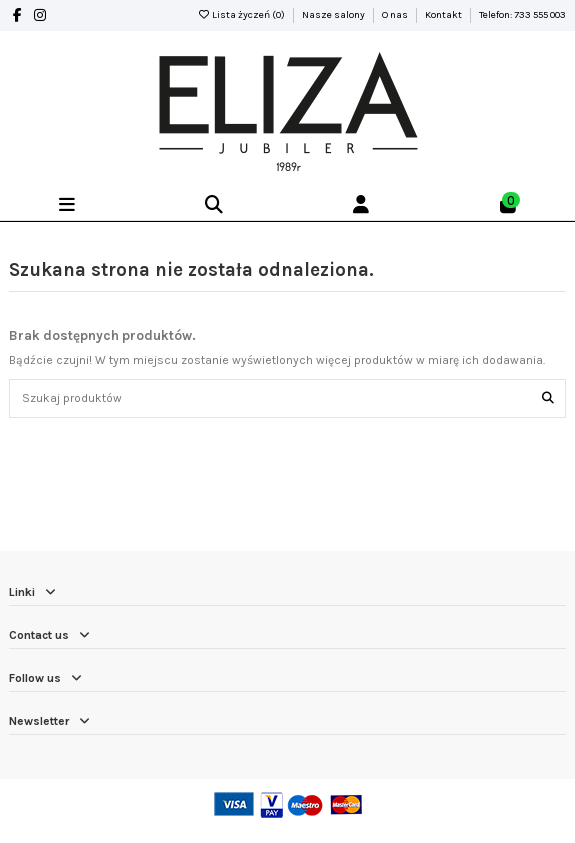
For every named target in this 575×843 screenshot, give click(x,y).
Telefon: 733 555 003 (522, 15)
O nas (396, 15)
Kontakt (444, 15)
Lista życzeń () (242, 15)
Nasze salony (334, 15)
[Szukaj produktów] (548, 398)
